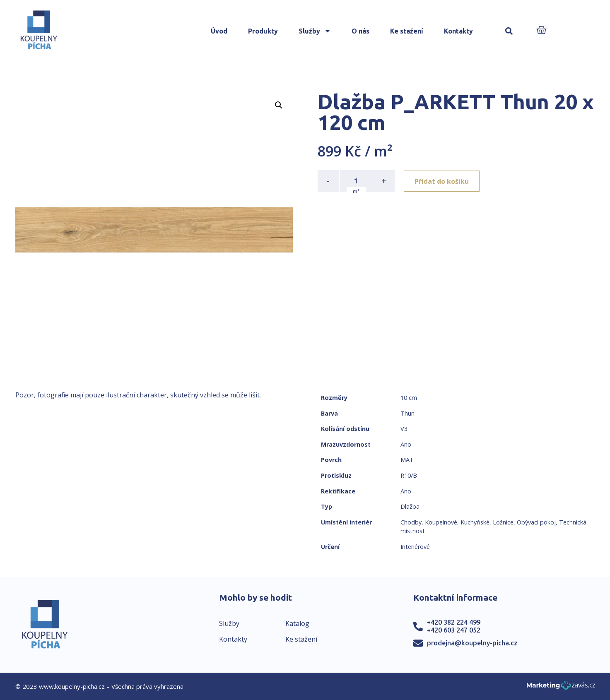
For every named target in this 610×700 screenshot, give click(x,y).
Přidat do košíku (442, 181)
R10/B (409, 475)
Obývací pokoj (536, 522)
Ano (406, 444)
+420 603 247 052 (454, 630)
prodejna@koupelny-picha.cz (472, 643)
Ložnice (503, 522)
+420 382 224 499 (454, 622)
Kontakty (458, 31)
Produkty (263, 31)
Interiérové (415, 547)
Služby (315, 31)
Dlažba (410, 506)
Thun (407, 413)
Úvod (219, 31)
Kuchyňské (475, 522)
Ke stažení (407, 31)
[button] (509, 31)
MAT (407, 460)
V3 (404, 429)
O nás (360, 31)
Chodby (411, 522)
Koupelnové (441, 522)
